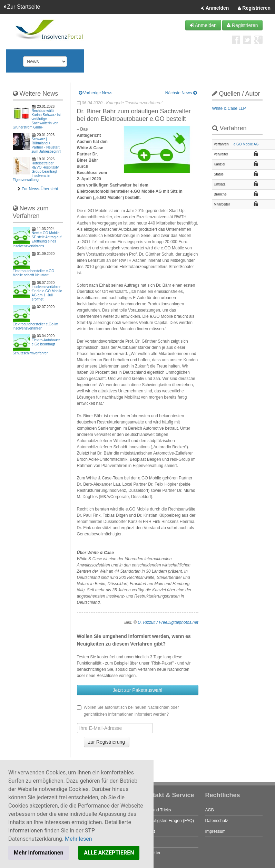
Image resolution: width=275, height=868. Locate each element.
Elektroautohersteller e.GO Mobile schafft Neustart (34, 273)
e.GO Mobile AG (246, 144)
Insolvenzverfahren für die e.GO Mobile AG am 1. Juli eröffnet (47, 293)
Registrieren (254, 8)
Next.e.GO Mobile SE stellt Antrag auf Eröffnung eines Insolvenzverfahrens (37, 240)
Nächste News (181, 93)
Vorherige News (96, 93)
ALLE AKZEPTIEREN (109, 853)
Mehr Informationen (38, 853)
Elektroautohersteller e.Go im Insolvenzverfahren (36, 326)
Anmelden (215, 8)
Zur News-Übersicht (40, 189)
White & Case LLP (229, 108)
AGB (210, 810)
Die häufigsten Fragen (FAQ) (168, 821)
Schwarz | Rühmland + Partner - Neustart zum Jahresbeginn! (47, 145)
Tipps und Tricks (156, 810)
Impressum (215, 831)
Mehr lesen (78, 839)
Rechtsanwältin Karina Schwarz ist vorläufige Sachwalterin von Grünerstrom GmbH (37, 119)
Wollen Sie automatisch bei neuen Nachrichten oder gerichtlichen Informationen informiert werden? (128, 711)
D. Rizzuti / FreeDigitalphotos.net (168, 622)
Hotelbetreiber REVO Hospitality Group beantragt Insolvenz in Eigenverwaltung (36, 171)
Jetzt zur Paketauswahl (138, 690)
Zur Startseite (22, 7)
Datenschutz (217, 821)
